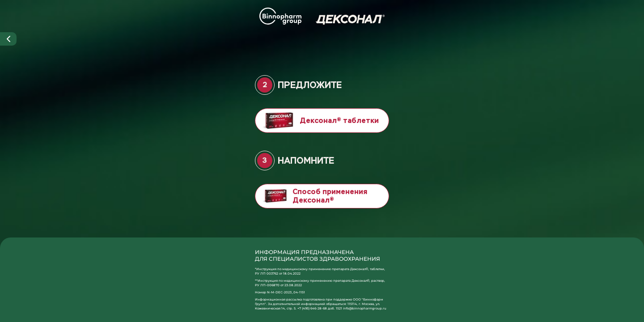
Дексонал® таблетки (320, 121)
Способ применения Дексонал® (315, 196)
